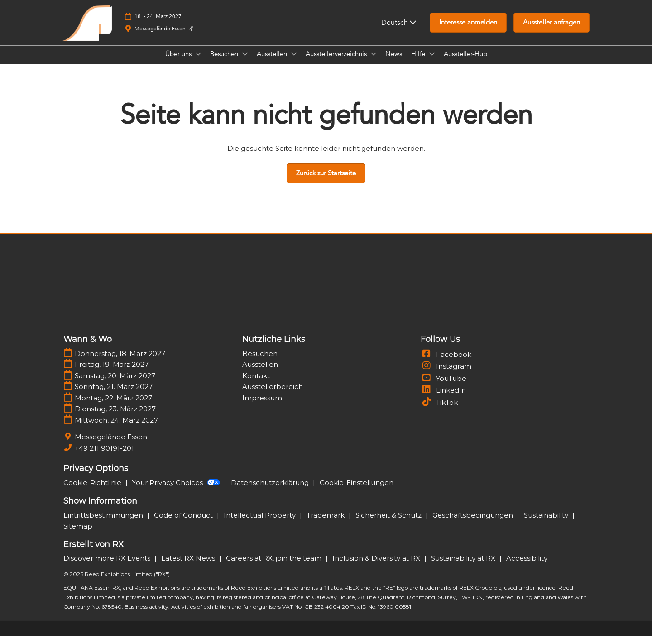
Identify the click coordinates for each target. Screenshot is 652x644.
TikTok (439, 411)
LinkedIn (443, 398)
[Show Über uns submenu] (198, 62)
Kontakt (256, 384)
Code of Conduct (184, 523)
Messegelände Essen (163, 37)
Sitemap (78, 534)
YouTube (443, 387)
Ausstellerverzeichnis (337, 62)
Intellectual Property (261, 523)
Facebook (446, 363)
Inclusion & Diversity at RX (377, 566)
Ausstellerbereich (273, 395)
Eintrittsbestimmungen (104, 523)
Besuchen (225, 62)
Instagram (446, 374)
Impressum (262, 406)
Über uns (179, 62)
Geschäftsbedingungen (474, 523)
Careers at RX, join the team (275, 566)
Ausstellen (273, 62)
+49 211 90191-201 (104, 456)
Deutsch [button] (399, 31)
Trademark (326, 523)
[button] (468, 31)
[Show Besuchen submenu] (245, 62)
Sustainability (547, 523)
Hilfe (419, 62)
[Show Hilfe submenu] (432, 62)
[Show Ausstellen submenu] (294, 62)
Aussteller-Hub (465, 62)
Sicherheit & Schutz (389, 523)
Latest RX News (189, 566)
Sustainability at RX (464, 566)
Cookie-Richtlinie (93, 491)
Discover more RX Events (108, 566)
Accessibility (527, 566)
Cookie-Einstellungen (357, 491)
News (394, 62)
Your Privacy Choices (177, 491)
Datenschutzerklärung (271, 491)
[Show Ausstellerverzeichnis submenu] (374, 62)
